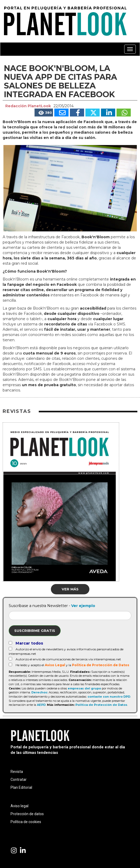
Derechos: (40, 692)
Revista (17, 772)
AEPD (41, 705)
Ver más (70, 589)
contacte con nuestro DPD (109, 697)
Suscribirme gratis (35, 631)
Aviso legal (20, 806)
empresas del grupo (84, 688)
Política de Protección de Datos (101, 665)
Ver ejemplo (83, 606)
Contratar (19, 780)
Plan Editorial (21, 787)
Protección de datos (27, 814)
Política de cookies (26, 822)
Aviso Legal (55, 665)
